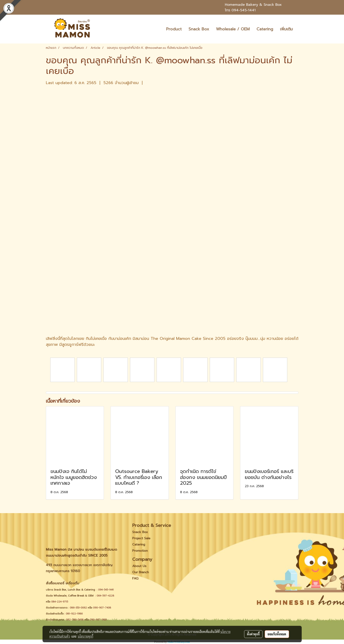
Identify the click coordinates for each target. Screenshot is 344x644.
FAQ (135, 578)
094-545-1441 (244, 10)
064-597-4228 (105, 596)
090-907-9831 (98, 620)
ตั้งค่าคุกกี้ (253, 634)
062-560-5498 (75, 620)
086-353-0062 (78, 608)
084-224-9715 (60, 602)
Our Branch (141, 572)
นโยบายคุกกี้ (86, 636)
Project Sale (141, 538)
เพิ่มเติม (286, 29)
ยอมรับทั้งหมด (277, 634)
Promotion (140, 551)
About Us (139, 566)
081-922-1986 (74, 614)
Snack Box (199, 29)
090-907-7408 (102, 608)
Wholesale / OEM (233, 29)
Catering (265, 29)
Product (174, 29)
